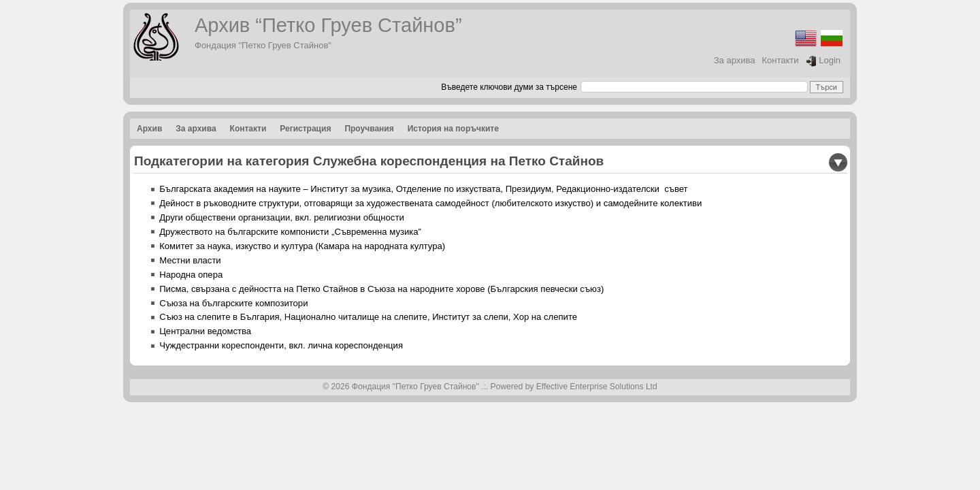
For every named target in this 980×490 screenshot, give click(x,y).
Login (823, 61)
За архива (735, 60)
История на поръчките (453, 129)
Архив (149, 129)
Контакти (781, 60)
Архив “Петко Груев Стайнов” (328, 25)
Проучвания (369, 129)
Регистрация (305, 129)
